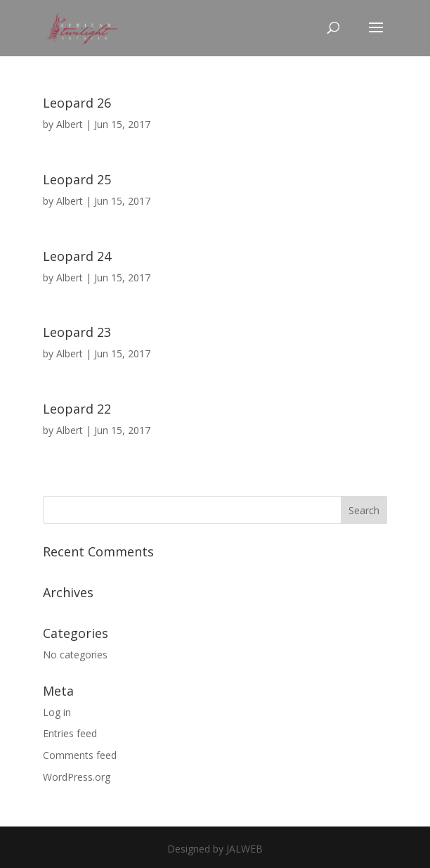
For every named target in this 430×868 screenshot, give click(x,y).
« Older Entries (76, 487)
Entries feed (70, 733)
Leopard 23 (77, 332)
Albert (70, 124)
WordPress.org (77, 777)
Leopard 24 (77, 256)
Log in (57, 712)
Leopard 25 (77, 179)
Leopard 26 (77, 103)
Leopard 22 (77, 409)
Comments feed (80, 755)
